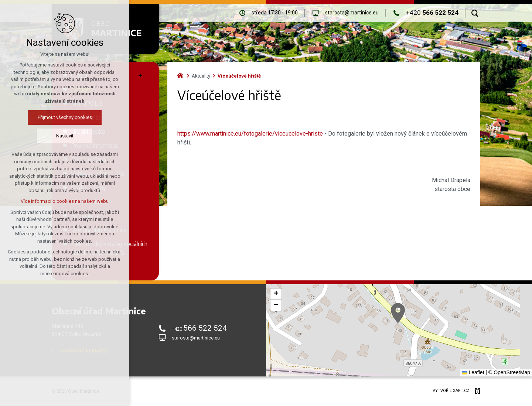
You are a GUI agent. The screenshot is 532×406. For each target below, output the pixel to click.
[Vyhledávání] (475, 13)
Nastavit (65, 136)
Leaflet (473, 372)
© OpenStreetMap (509, 372)
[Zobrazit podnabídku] (140, 75)
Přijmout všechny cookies (65, 117)
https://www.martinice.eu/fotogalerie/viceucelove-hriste (250, 134)
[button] (398, 313)
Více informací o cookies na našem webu (65, 201)
